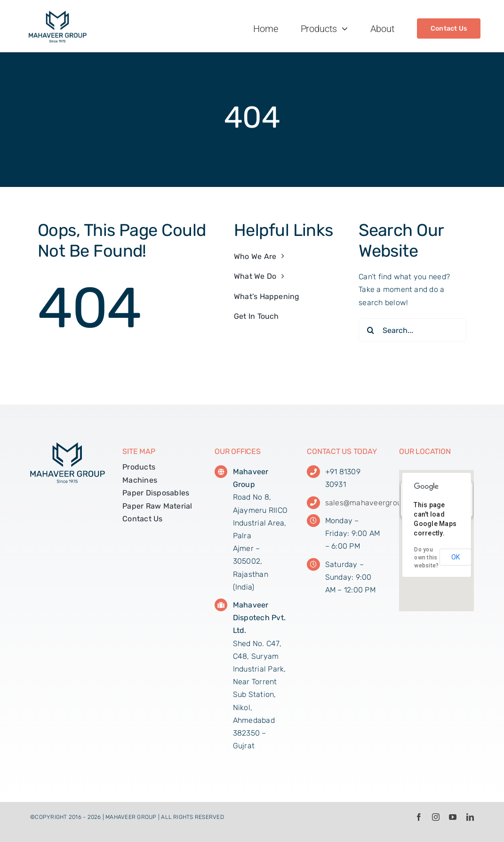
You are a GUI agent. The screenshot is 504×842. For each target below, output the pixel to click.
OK (456, 557)
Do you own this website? (426, 558)
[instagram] (436, 817)
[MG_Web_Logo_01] (58, 14)
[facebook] (419, 817)
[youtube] (453, 817)
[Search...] (412, 330)
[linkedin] (470, 817)
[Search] (370, 330)
